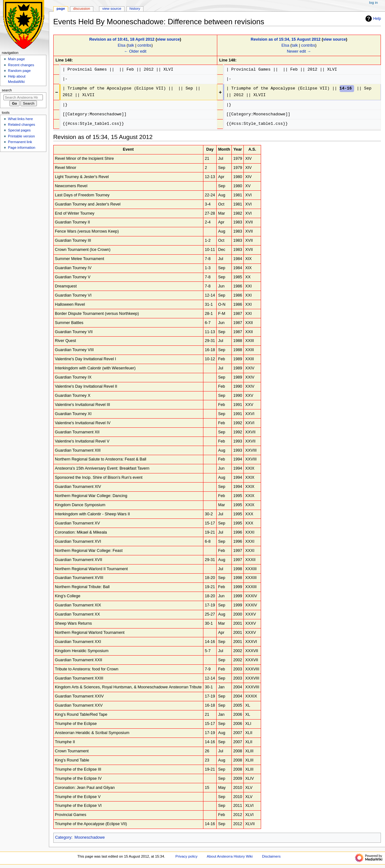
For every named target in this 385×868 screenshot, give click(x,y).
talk (131, 45)
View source (112, 9)
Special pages (19, 130)
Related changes (21, 124)
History (135, 9)
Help (373, 19)
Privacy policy (186, 856)
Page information (22, 148)
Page (61, 9)
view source (169, 39)
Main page (16, 59)
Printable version (21, 136)
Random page (19, 71)
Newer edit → (299, 51)
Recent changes (21, 65)
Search (7, 90)
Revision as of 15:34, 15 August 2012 (286, 39)
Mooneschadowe (90, 837)
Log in (373, 3)
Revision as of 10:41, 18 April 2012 (122, 39)
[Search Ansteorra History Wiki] (23, 97)
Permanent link (20, 142)
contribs (144, 45)
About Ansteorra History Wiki (230, 856)
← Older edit (135, 51)
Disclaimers (271, 856)
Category (63, 837)
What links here (20, 119)
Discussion (82, 9)
